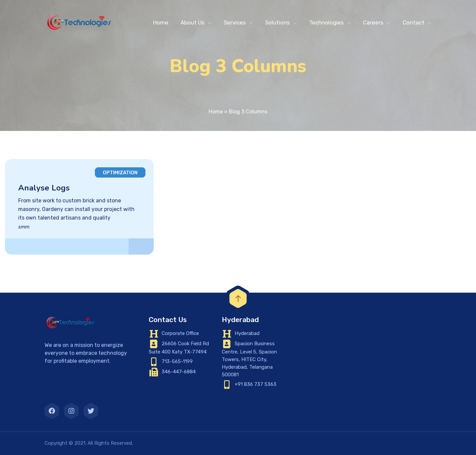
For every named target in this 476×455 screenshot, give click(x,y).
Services (235, 22)
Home (161, 22)
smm (24, 227)
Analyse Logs (44, 188)
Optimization (120, 173)
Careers (373, 22)
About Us (193, 22)
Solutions (278, 22)
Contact (414, 22)
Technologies (326, 22)
